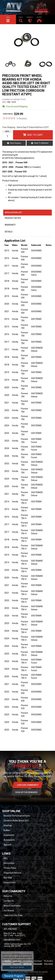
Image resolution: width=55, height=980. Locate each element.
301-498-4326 (10, 929)
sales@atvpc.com (12, 940)
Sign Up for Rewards (26, 792)
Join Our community (27, 785)
